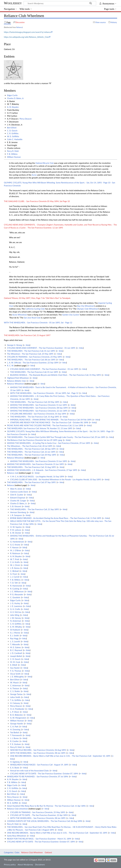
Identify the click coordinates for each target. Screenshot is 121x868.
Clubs (17, 852)
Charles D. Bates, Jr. (16, 98)
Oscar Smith (15, 674)
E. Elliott (14, 665)
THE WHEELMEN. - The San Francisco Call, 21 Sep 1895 (34, 509)
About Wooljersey (25, 865)
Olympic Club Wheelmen (88, 309)
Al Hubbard (15, 630)
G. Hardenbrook (17, 542)
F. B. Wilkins (12, 154)
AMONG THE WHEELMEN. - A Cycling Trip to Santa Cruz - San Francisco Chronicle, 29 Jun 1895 (49, 443)
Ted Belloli (15, 732)
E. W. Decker (16, 533)
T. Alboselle (15, 644)
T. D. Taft (14, 583)
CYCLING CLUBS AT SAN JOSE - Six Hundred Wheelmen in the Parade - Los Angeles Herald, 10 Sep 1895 (56, 479)
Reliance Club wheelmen (18, 809)
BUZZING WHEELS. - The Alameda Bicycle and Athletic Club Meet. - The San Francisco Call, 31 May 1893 (55, 375)
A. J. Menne (15, 633)
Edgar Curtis (12, 95)
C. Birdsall (14, 571)
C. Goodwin (15, 597)
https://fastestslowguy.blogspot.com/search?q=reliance (27, 32)
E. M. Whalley (16, 627)
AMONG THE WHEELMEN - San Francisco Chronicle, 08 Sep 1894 (39, 408)
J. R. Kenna (15, 568)
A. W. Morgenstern (18, 718)
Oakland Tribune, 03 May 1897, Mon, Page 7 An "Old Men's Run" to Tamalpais (37, 298)
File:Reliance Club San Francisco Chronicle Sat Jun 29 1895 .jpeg (35, 440)
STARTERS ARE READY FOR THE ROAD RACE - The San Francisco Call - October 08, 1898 (49, 422)
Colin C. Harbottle (15, 139)
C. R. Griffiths (13, 133)
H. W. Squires (16, 527)
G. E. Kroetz (15, 545)
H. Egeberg (15, 762)
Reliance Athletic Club (16, 381)
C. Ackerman (16, 685)
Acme (34, 175)
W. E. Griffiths (13, 136)
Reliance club (13, 473)
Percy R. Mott (13, 151)
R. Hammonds (16, 586)
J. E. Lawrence (16, 606)
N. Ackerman (16, 621)
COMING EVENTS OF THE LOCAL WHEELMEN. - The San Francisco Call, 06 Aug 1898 (45, 821)
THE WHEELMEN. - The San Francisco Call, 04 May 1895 (35, 402)
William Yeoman (14, 157)
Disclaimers (40, 865)
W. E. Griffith (13, 803)
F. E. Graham (16, 744)
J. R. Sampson (16, 515)
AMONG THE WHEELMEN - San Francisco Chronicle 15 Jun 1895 (39, 405)
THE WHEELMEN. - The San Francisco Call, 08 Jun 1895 (31, 360)
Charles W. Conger (18, 501)
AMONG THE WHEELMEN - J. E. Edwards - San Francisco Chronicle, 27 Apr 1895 (42, 470)
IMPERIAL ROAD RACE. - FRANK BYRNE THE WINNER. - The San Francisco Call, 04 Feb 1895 (51, 420)
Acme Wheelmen (20, 315)
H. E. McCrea (16, 612)
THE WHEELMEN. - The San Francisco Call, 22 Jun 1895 (31, 452)
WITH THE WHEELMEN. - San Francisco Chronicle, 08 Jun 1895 (38, 753)
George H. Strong (14, 345)
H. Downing (15, 729)
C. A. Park (14, 727)
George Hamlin (17, 724)
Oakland (48, 852)
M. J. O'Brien (16, 550)
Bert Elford (12, 128)
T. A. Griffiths (16, 700)
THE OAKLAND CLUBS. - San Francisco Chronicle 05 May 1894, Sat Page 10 (37, 201)
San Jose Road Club (32, 318)
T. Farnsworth (16, 735)
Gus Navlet (15, 668)
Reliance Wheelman (16, 458)
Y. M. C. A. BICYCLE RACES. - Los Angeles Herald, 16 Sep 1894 (37, 476)
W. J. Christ (15, 565)
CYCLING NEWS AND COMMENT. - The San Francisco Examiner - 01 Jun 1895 (41, 348)
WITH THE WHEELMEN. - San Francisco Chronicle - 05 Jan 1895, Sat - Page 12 (38, 323)
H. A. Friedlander (17, 709)
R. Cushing (15, 589)
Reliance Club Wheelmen (32, 852)
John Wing (15, 615)
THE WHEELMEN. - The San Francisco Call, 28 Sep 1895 (31, 449)
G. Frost (14, 574)
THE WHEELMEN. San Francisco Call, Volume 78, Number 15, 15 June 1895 (40, 428)
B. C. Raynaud (16, 650)
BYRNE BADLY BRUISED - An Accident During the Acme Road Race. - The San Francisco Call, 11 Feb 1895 (56, 518)
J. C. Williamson (17, 591)
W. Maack (14, 682)
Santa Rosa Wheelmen (17, 836)
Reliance (19, 27)
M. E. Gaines (16, 647)
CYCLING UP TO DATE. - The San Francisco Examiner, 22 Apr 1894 (39, 815)
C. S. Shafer (15, 691)
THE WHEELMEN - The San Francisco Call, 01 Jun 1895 (31, 351)
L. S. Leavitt (15, 641)
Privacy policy (10, 865)
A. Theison (15, 688)
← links (27, 345)
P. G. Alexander (17, 594)
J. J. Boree (14, 738)
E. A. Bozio (15, 768)
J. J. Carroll (15, 577)
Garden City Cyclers (71, 315)
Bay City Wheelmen (86, 306)
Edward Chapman (18, 498)
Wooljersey (13, 3)
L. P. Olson (15, 712)
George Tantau (16, 694)
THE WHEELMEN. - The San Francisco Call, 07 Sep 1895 (31, 482)
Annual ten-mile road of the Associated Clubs (29, 771)
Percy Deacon (26, 119)
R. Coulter (14, 741)
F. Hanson (14, 547)
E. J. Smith (15, 635)
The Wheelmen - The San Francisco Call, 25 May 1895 (30, 354)
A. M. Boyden (13, 107)
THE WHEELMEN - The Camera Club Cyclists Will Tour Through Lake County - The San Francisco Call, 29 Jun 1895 (56, 437)
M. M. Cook (15, 662)
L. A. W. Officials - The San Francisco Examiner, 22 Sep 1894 (33, 363)
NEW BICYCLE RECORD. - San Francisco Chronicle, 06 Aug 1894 (38, 750)
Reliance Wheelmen (56, 312)
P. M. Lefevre (16, 530)
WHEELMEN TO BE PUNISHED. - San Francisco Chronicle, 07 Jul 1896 (38, 776)
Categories (8, 852)
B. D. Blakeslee (16, 715)
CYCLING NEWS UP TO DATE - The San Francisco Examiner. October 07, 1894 (44, 774)
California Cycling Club (35, 309)
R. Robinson (15, 553)
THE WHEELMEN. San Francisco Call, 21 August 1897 (27, 335)
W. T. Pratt (15, 559)
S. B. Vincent (16, 506)
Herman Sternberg (18, 512)
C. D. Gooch (12, 131)
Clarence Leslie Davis (19, 492)
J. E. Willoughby (17, 677)
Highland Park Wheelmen (18, 378)
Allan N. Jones (16, 489)
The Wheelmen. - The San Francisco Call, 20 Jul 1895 (30, 446)
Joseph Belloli (16, 656)
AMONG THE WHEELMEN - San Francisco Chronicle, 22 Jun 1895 (39, 411)
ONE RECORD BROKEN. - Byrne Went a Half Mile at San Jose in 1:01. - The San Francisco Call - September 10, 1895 (60, 756)
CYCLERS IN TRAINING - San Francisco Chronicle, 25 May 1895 (34, 357)
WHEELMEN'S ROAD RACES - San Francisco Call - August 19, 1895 (39, 765)
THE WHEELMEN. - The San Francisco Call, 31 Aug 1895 (35, 417)
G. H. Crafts (15, 609)
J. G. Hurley (15, 603)
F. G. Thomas (16, 671)
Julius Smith (15, 697)
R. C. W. (10, 366)
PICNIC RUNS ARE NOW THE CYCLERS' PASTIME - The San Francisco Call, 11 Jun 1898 (45, 425)
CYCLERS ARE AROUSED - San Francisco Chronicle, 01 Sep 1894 (38, 414)
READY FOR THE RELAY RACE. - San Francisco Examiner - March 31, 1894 (39, 839)
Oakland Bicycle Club (45, 163)
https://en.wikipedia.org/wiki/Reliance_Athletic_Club (26, 37)
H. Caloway (15, 703)
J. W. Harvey (16, 618)
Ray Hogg (14, 638)
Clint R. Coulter (17, 495)
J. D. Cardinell (16, 653)
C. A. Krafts (15, 562)
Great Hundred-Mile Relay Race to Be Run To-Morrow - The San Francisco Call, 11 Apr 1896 (46, 806)
